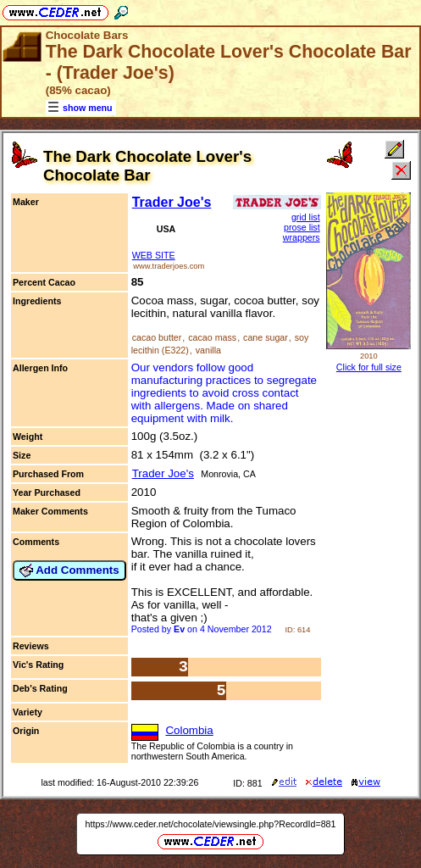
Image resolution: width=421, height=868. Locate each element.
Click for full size (369, 367)
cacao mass (212, 337)
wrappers (302, 237)
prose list (302, 227)
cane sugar (266, 337)
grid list (306, 217)
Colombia (189, 730)
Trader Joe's (172, 202)
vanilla (208, 350)
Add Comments (69, 570)
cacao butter (157, 337)
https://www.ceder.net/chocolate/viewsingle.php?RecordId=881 (211, 824)
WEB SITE (154, 255)
